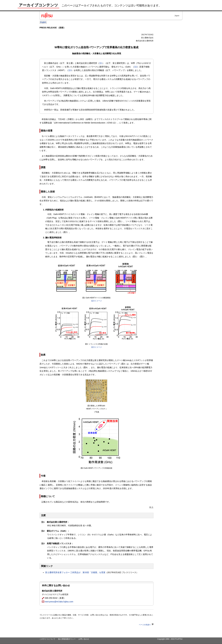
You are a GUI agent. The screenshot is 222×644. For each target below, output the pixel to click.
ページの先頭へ (146, 625)
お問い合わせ (84, 639)
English (43, 22)
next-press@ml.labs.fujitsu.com (58, 602)
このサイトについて (47, 639)
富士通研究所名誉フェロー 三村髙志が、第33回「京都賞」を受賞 (75, 572)
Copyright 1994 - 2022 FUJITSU (170, 639)
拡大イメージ (97, 301)
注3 (70, 70)
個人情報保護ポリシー (67, 639)
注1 (101, 63)
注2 (136, 67)
